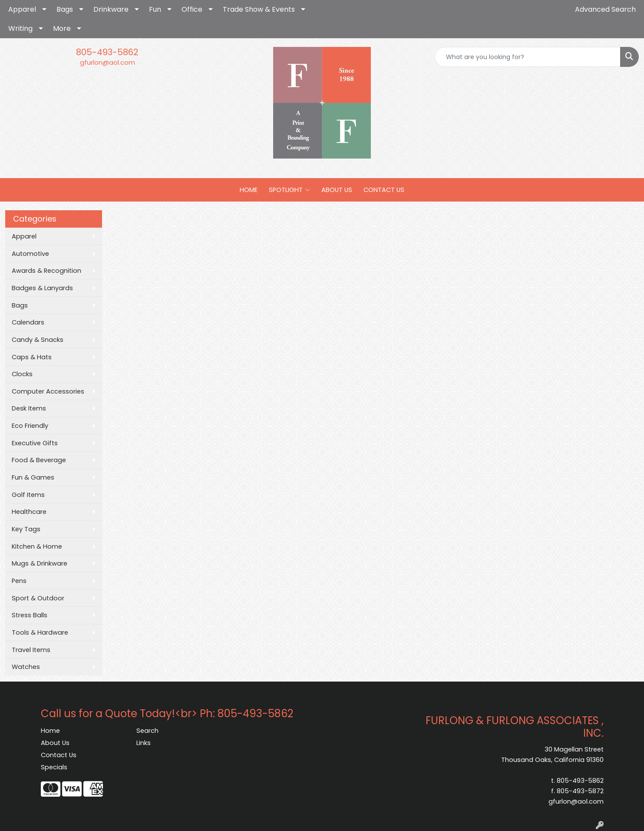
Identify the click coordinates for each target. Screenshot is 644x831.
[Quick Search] (528, 57)
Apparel (22, 9)
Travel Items (31, 650)
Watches (26, 667)
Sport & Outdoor (38, 598)
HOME (249, 190)
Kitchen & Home (37, 546)
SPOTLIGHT (289, 190)
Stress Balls (30, 615)
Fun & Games (33, 477)
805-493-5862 (107, 52)
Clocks (22, 374)
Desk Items (29, 408)
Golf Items (28, 495)
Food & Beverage (39, 460)
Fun (155, 9)
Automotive (30, 254)
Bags (65, 9)
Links (144, 743)
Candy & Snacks (38, 340)
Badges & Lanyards (42, 288)
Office (192, 9)
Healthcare (29, 512)
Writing (20, 28)
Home (50, 731)
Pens (19, 581)
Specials (54, 767)
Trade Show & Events (259, 9)
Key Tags (26, 529)
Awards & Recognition (46, 271)
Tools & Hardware (40, 632)
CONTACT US (384, 190)
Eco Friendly (30, 426)
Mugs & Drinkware (40, 563)
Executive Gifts (35, 443)
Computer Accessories (48, 391)
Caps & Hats (32, 357)
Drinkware (111, 9)
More (62, 28)
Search (147, 731)
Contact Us (59, 755)
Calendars (28, 322)
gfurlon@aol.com (107, 63)
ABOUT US (337, 190)
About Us (55, 743)
